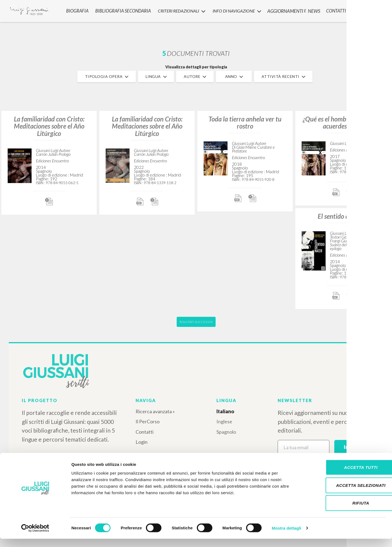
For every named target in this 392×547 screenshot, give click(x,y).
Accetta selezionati (347, 493)
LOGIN (379, 10)
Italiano (225, 411)
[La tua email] (304, 447)
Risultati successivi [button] (196, 322)
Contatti (145, 432)
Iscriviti (352, 447)
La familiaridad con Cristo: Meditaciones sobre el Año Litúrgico (49, 126)
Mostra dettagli (286, 536)
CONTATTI (334, 10)
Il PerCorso (148, 421)
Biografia (76, 10)
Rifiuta (347, 511)
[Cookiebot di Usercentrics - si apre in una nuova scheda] (35, 536)
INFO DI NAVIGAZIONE (236, 10)
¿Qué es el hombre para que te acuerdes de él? (343, 122)
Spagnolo (226, 432)
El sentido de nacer (343, 216)
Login (142, 442)
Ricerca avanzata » (155, 411)
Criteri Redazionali (180, 10)
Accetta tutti (346, 475)
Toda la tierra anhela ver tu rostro (245, 122)
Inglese (224, 421)
